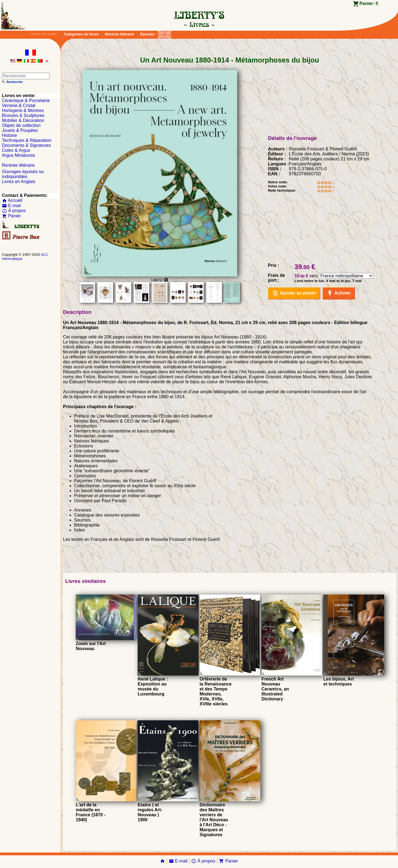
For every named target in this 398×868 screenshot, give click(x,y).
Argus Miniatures (19, 155)
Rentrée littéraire (120, 34)
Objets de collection (21, 125)
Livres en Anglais (19, 182)
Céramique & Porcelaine (26, 101)
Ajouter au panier (294, 293)
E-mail (11, 206)
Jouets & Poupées (20, 130)
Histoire (9, 135)
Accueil (12, 200)
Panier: (369, 3)
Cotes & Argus (16, 150)
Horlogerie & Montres (23, 110)
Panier (11, 216)
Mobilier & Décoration (23, 120)
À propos (14, 211)
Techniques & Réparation (27, 140)
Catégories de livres (81, 34)
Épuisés (147, 34)
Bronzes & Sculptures (23, 115)
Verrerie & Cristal (19, 105)
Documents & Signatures (26, 145)
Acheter (339, 293)
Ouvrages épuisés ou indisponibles (23, 174)
